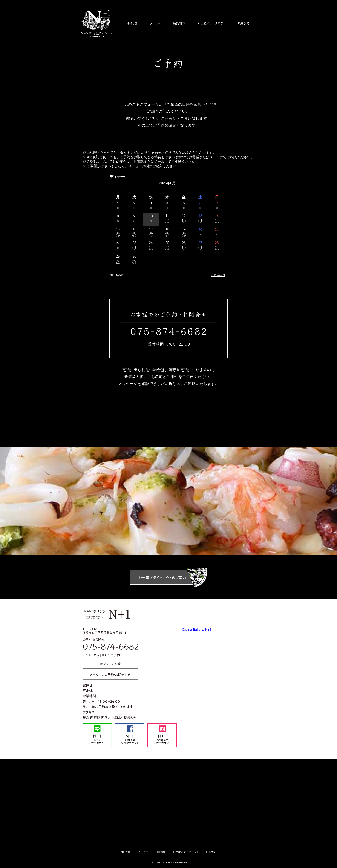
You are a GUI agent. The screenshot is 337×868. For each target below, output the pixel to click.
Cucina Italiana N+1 (196, 630)
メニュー (143, 852)
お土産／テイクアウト (186, 852)
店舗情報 (161, 852)
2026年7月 (218, 275)
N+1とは (126, 852)
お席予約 (211, 852)
